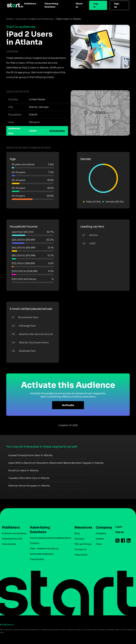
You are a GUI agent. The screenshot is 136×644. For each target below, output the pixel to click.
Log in (96, 5)
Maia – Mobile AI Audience (44, 549)
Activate (68, 405)
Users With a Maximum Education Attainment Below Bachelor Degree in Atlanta (56, 463)
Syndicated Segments (42, 554)
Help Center (81, 555)
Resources (82, 528)
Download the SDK (12, 539)
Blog (77, 533)
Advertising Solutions (51, 5)
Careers (100, 539)
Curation (35, 543)
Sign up (117, 5)
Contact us (80, 549)
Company (103, 528)
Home (9, 19)
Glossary (79, 539)
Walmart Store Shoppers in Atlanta (29, 486)
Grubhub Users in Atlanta (23, 471)
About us (79, 5)
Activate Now (57, 131)
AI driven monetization (14, 533)
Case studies (9, 544)
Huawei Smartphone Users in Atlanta (30, 455)
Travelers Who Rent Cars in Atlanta (29, 478)
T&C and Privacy (83, 544)
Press (99, 544)
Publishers (30, 4)
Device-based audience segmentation (51, 538)
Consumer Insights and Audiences (34, 19)
